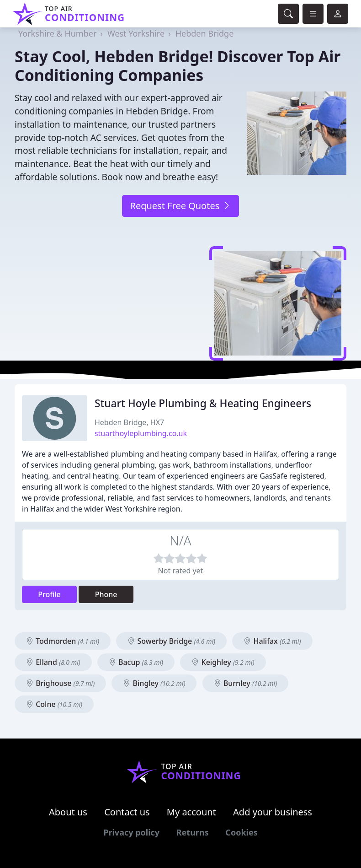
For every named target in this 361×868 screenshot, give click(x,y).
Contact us (127, 812)
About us (68, 812)
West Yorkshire (136, 33)
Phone (106, 594)
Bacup (136, 662)
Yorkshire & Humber (57, 33)
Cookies (241, 832)
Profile (49, 594)
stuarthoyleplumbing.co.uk (141, 433)
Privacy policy (131, 832)
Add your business (273, 812)
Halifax (272, 641)
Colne (54, 704)
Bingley (154, 683)
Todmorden (63, 641)
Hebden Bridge (205, 33)
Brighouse (60, 683)
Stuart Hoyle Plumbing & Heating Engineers (203, 403)
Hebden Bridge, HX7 (129, 422)
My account (191, 812)
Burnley (246, 683)
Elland (53, 662)
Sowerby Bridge (171, 641)
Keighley (223, 662)
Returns (193, 832)
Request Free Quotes (180, 206)
